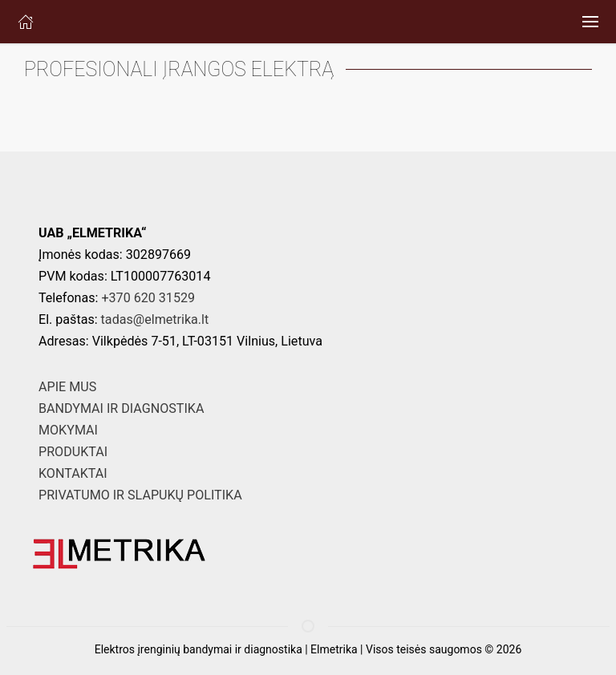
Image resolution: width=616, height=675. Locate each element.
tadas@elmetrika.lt (155, 319)
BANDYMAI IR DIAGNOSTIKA (121, 408)
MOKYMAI (68, 430)
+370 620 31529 (148, 298)
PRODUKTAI (73, 452)
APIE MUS (67, 387)
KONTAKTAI (73, 473)
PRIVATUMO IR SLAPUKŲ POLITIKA (140, 495)
